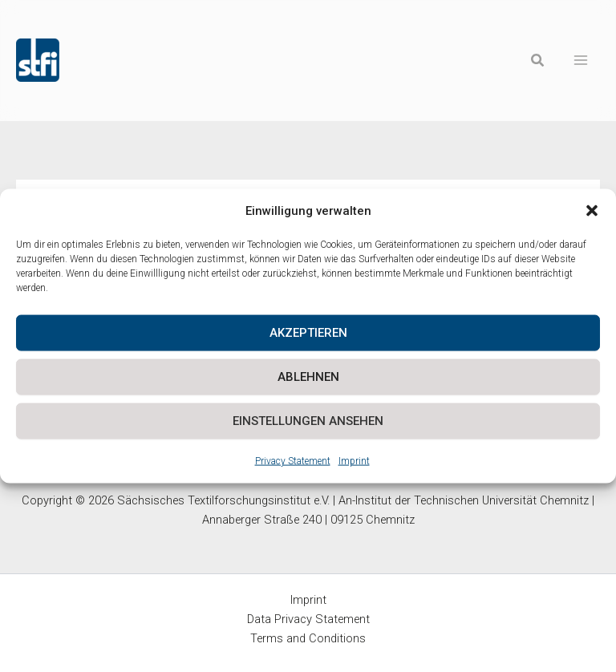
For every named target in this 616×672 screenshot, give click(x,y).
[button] (592, 211)
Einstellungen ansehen (308, 421)
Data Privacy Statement (308, 619)
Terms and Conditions (308, 638)
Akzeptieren (308, 333)
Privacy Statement (293, 460)
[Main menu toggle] (581, 61)
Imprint (354, 460)
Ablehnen (308, 377)
